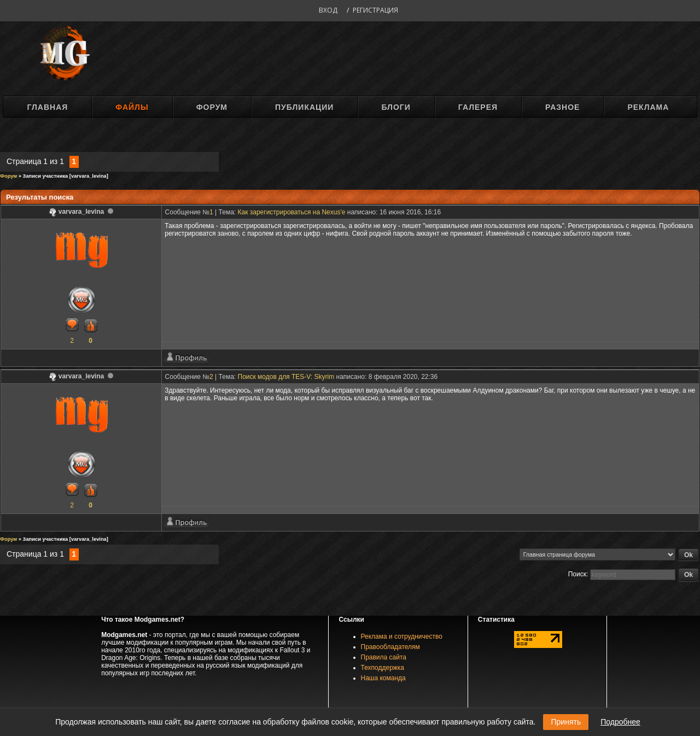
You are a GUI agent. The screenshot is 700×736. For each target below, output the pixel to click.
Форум (212, 107)
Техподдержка (383, 668)
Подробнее (620, 722)
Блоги (396, 107)
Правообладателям (390, 647)
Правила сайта (384, 657)
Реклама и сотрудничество (402, 636)
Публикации (304, 107)
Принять (566, 722)
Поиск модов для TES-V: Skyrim (286, 377)
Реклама (648, 107)
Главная (47, 107)
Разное (562, 107)
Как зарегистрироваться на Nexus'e (292, 212)
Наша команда (383, 678)
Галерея (478, 107)
